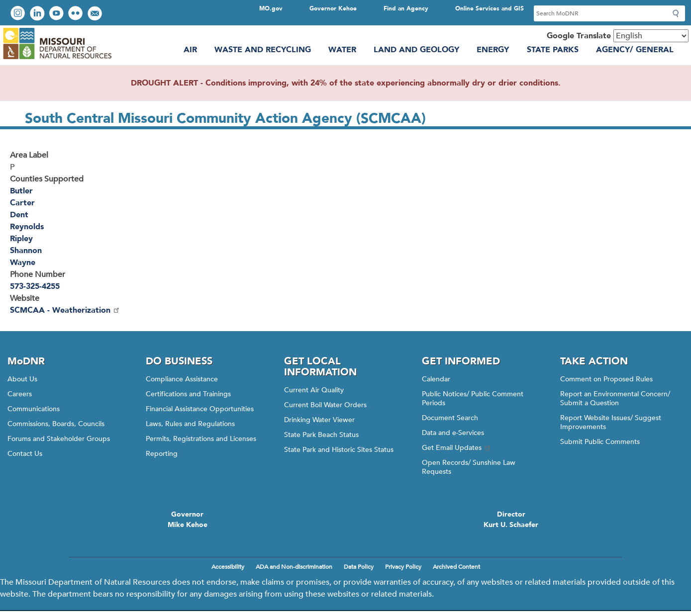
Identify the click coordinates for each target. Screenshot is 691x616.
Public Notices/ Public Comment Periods (473, 398)
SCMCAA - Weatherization (65, 310)
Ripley (21, 239)
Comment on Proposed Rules (606, 379)
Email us (96, 14)
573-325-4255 (35, 286)
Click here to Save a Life (415, 518)
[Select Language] (651, 36)
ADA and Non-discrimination (294, 567)
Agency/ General (635, 50)
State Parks (553, 50)
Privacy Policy (403, 567)
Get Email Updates (457, 448)
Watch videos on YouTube (57, 14)
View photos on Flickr (77, 14)
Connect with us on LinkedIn (38, 14)
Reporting (162, 454)
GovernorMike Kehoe (188, 520)
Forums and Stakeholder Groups (59, 439)
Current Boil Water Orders (325, 405)
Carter (22, 203)
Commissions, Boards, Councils (56, 424)
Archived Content (456, 567)
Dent (19, 215)
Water (342, 50)
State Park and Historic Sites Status (339, 450)
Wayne (23, 263)
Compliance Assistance (182, 379)
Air (190, 50)
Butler (21, 191)
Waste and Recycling (263, 50)
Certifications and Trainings (188, 394)
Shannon (26, 251)
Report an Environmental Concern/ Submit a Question (615, 398)
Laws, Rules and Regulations (190, 424)
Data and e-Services (453, 433)
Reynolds (27, 227)
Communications (34, 409)
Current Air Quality (314, 390)
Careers (20, 394)
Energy (493, 50)
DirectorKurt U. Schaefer (511, 520)
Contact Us (25, 454)
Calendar (436, 379)
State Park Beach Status (321, 435)
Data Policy (359, 567)
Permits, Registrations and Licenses (201, 439)
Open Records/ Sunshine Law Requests (469, 467)
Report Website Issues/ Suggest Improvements (611, 422)
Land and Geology (416, 50)
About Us (22, 379)
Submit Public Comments (600, 442)
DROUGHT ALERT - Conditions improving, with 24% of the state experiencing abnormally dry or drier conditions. (346, 83)
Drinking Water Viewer (319, 420)
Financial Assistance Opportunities (200, 409)
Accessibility (228, 567)
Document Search (450, 418)
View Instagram (19, 14)
